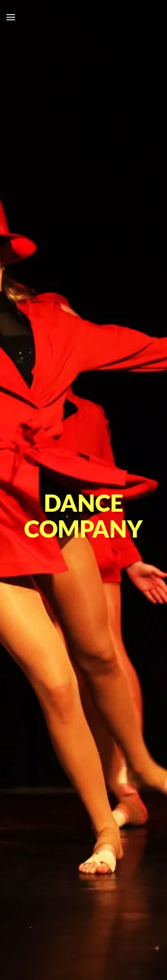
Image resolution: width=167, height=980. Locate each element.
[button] (11, 17)
